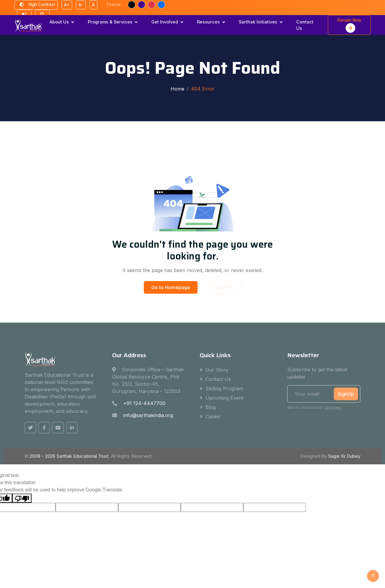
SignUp (346, 394)
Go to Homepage (171, 287)
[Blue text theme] (161, 5)
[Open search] (42, 14)
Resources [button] (208, 22)
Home (177, 89)
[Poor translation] (22, 498)
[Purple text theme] (142, 5)
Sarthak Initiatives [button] (258, 22)
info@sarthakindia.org (148, 415)
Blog (211, 407)
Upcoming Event (224, 398)
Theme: (114, 5)
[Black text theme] (132, 5)
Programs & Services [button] (110, 22)
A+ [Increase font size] (67, 5)
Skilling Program (224, 388)
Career (213, 416)
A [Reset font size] (93, 5)
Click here (333, 407)
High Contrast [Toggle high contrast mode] (36, 5)
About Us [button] (59, 22)
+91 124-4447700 (144, 403)
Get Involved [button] (165, 22)
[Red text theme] (151, 5)
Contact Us (305, 25)
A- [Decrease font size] (81, 5)
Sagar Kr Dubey (344, 456)
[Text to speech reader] (24, 14)
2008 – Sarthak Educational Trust (69, 456)
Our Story (217, 370)
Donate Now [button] (349, 25)
